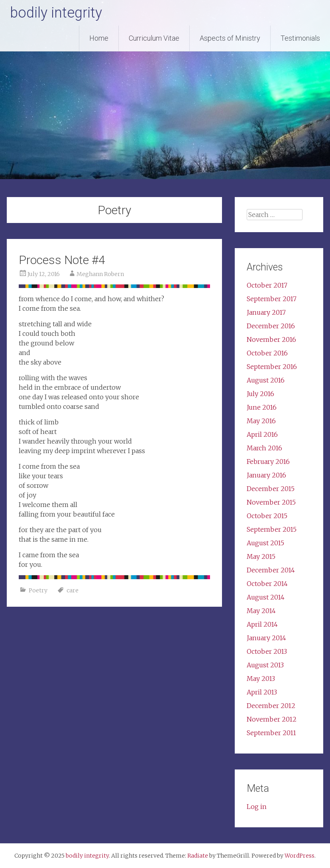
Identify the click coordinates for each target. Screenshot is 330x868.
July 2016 (260, 394)
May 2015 (261, 556)
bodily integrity (56, 13)
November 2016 (271, 339)
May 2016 (261, 421)
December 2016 (271, 326)
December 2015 (271, 489)
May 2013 (261, 679)
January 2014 (266, 638)
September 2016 (272, 367)
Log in (257, 807)
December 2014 (271, 570)
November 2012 (272, 719)
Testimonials (300, 38)
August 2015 (265, 543)
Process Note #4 (62, 260)
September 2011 (271, 733)
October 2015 (267, 516)
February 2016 (268, 462)
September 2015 (272, 529)
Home (99, 38)
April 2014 (262, 624)
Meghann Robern (100, 274)
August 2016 (266, 380)
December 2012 (271, 706)
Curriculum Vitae (154, 38)
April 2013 (262, 692)
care (73, 590)
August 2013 (265, 665)
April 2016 (262, 434)
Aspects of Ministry (230, 38)
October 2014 (267, 584)
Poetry (38, 590)
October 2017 (267, 285)
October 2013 (267, 651)
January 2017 (266, 312)
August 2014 (266, 597)
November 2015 (271, 502)
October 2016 (267, 353)
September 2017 (272, 299)
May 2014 (261, 611)
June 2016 (262, 407)
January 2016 (266, 475)
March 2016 (264, 448)
